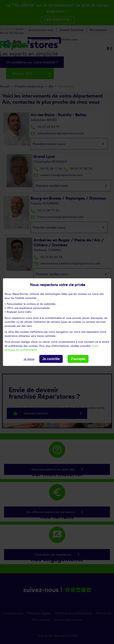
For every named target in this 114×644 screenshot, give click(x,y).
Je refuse (29, 359)
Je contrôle (51, 359)
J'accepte (78, 359)
